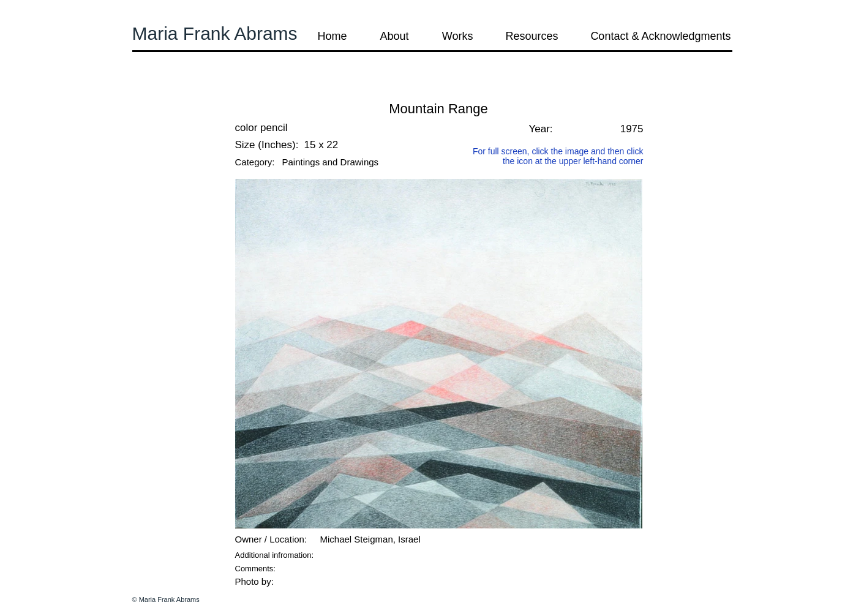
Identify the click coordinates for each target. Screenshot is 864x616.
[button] (165, 92)
